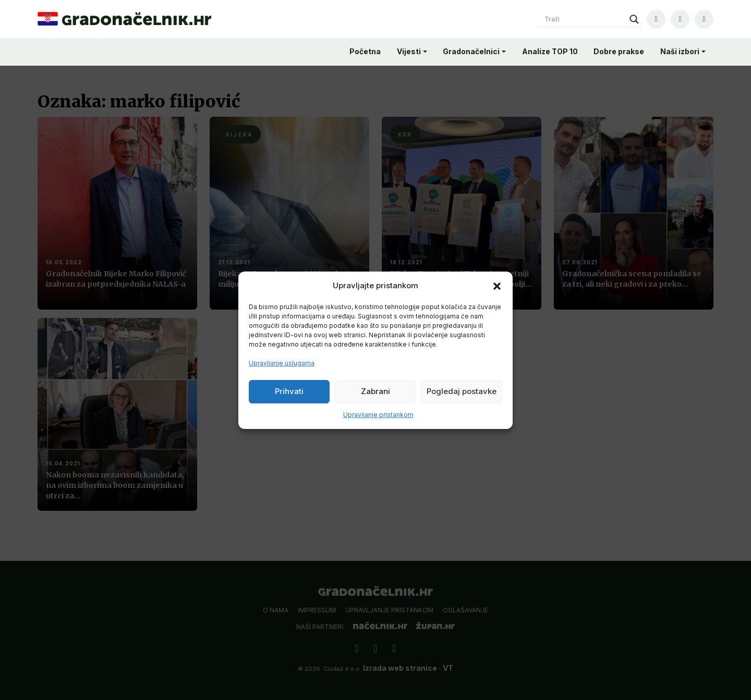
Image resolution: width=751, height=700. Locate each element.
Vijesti (409, 51)
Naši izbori (680, 51)
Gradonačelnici (471, 51)
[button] (497, 286)
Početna (365, 51)
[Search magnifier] (634, 19)
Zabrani (375, 391)
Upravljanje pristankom (378, 415)
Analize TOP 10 (550, 51)
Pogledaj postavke (462, 391)
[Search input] (585, 19)
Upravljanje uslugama (282, 363)
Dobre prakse (619, 51)
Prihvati (289, 391)
